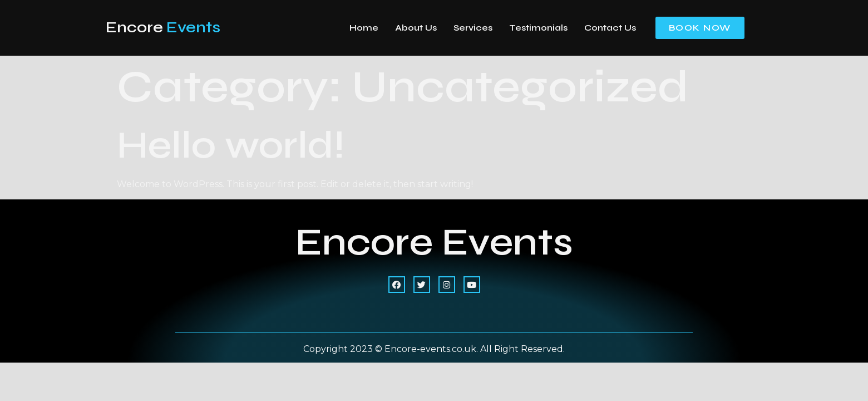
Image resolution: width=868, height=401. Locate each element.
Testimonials (538, 28)
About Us (416, 28)
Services (473, 28)
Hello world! (231, 145)
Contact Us (610, 28)
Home (364, 28)
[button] (700, 28)
